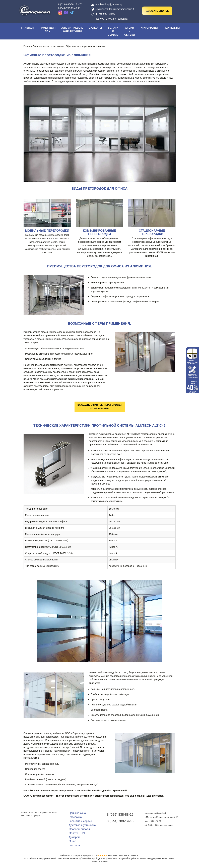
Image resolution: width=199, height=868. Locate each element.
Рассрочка (75, 817)
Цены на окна (77, 813)
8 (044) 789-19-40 (120, 821)
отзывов (123, 855)
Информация (150, 28)
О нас (72, 841)
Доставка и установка (82, 825)
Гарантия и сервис (80, 821)
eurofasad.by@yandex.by (107, 4)
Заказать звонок (157, 11)
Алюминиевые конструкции (72, 30)
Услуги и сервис (113, 31)
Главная (28, 28)
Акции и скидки (130, 31)
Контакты (173, 28)
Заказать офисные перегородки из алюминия (99, 407)
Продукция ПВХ (48, 30)
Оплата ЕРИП (78, 833)
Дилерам (74, 837)
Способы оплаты (79, 829)
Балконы (95, 28)
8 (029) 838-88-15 (120, 814)
